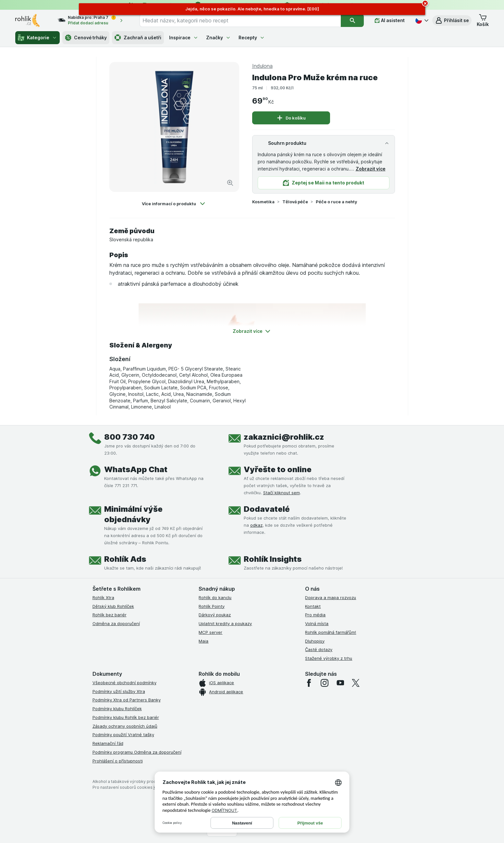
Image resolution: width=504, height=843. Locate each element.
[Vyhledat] (352, 20)
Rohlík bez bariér (110, 615)
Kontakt (313, 606)
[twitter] (356, 683)
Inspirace (184, 38)
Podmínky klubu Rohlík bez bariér (126, 717)
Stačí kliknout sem (282, 493)
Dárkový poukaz (215, 615)
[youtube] (340, 683)
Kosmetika (263, 202)
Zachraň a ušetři (138, 38)
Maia (203, 641)
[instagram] (325, 683)
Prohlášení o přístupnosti (118, 761)
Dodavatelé (267, 509)
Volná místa (317, 623)
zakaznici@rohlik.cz (284, 437)
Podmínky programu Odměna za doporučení (137, 752)
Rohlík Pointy (212, 606)
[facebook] (309, 683)
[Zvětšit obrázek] (230, 183)
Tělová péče (295, 202)
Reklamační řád (108, 743)
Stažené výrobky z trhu (329, 658)
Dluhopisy (315, 641)
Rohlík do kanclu (215, 598)
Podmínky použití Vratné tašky (123, 735)
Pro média (315, 615)
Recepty (252, 38)
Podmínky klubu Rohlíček (117, 709)
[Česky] (421, 20)
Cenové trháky (86, 38)
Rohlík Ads (125, 559)
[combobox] (240, 20)
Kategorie (37, 38)
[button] (452, 20)
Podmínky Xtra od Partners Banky (127, 700)
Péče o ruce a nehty (336, 202)
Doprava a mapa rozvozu (331, 598)
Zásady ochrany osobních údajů (125, 726)
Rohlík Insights (273, 559)
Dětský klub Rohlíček (113, 606)
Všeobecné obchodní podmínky (124, 683)
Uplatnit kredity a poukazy (225, 623)
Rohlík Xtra (103, 598)
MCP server (210, 632)
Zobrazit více (371, 169)
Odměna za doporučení (116, 623)
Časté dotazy (319, 649)
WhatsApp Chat (136, 469)
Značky (218, 38)
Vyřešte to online (278, 469)
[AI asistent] (390, 20)
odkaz (256, 525)
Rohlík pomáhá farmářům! (331, 632)
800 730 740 (129, 437)
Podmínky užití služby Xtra (119, 691)
